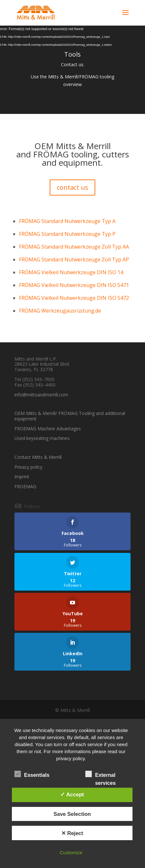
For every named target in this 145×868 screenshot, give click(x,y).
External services (100, 775)
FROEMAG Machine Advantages (48, 429)
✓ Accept (72, 794)
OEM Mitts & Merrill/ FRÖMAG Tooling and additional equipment (70, 416)
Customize (71, 852)
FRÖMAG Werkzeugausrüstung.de (60, 311)
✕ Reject (72, 833)
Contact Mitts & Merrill (38, 457)
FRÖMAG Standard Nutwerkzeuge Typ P (67, 234)
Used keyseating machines (42, 438)
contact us (72, 187)
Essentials (32, 774)
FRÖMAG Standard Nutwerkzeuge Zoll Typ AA (74, 247)
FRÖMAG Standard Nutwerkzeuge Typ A (67, 221)
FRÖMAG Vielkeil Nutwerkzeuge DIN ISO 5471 (74, 285)
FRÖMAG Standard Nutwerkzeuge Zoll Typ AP (74, 259)
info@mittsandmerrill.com (41, 395)
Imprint (22, 477)
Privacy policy (28, 467)
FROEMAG (25, 486)
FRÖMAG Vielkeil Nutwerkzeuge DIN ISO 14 (71, 272)
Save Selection (72, 814)
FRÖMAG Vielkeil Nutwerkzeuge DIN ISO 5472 (74, 298)
